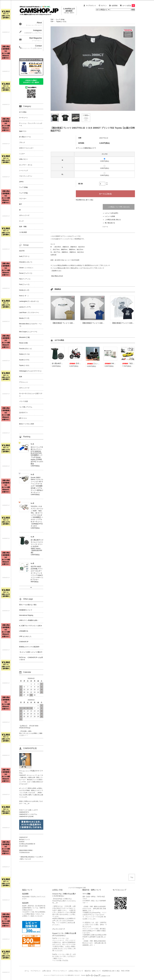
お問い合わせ (47, 971)
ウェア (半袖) (60, 20)
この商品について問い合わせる (119, 207)
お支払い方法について (76, 971)
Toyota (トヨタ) (61, 22)
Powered (96, 975)
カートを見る (129, 6)
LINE (84, 888)
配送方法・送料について (93, 971)
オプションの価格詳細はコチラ (86, 148)
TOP (52, 20)
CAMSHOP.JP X (24, 812)
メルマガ (71, 888)
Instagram (79, 888)
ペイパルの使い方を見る (60, 960)
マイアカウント (91, 6)
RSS (123, 971)
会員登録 (115, 6)
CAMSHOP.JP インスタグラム (28, 814)
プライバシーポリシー (60, 971)
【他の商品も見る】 (57, 276)
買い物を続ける (110, 223)
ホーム (27, 971)
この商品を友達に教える (113, 220)
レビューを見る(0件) (111, 213)
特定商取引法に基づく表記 (85, 200)
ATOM (127, 971)
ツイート (105, 227)
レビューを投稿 (110, 216)
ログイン (104, 6)
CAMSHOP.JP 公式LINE (26, 816)
